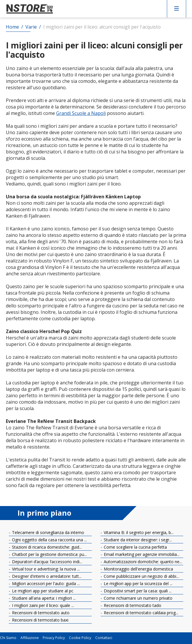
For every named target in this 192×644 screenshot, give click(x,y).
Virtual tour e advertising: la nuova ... (45, 569)
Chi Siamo (8, 638)
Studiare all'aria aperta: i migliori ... (43, 598)
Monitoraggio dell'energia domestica (138, 569)
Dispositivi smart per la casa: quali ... (137, 591)
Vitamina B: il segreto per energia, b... (138, 532)
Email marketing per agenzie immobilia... (141, 554)
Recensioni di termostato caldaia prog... (140, 613)
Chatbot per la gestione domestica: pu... (49, 554)
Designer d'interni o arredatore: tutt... (46, 576)
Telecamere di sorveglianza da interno (47, 532)
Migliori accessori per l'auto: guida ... (45, 583)
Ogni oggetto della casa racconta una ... (49, 540)
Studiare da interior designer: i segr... (137, 540)
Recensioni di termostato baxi (40, 620)
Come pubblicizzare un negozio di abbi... (141, 576)
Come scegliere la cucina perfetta (135, 547)
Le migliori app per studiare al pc (42, 591)
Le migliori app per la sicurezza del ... (137, 583)
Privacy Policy (54, 638)
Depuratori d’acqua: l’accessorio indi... (46, 562)
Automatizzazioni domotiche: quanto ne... (142, 562)
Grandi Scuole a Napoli (81, 113)
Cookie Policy (80, 638)
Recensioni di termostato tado (132, 605)
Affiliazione (30, 638)
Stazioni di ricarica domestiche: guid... (46, 547)
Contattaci (104, 638)
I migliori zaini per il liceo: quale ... (42, 605)
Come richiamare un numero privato (137, 598)
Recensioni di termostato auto (40, 613)
